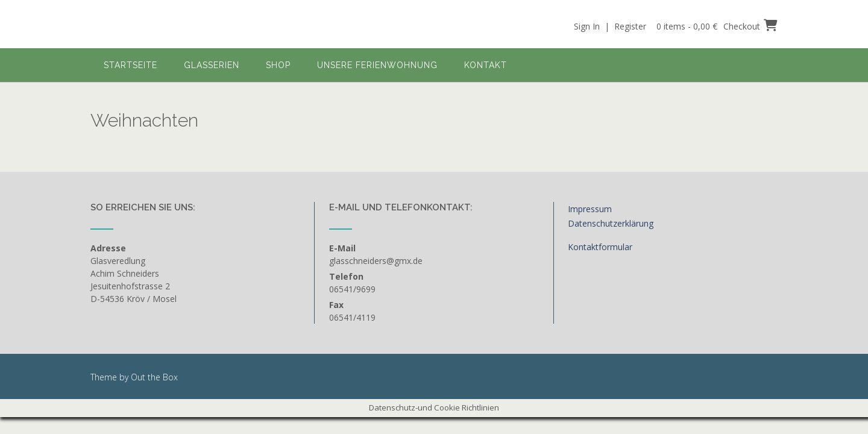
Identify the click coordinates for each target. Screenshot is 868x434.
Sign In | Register (610, 26)
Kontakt (486, 65)
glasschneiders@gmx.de (376, 261)
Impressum (590, 209)
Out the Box (154, 377)
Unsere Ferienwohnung (377, 65)
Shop (278, 65)
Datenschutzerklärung (611, 223)
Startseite (131, 65)
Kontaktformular (600, 247)
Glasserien (212, 65)
